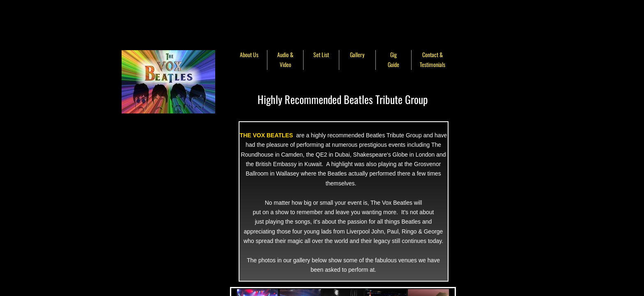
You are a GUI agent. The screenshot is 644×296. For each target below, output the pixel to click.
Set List (321, 54)
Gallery (357, 54)
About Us (249, 54)
